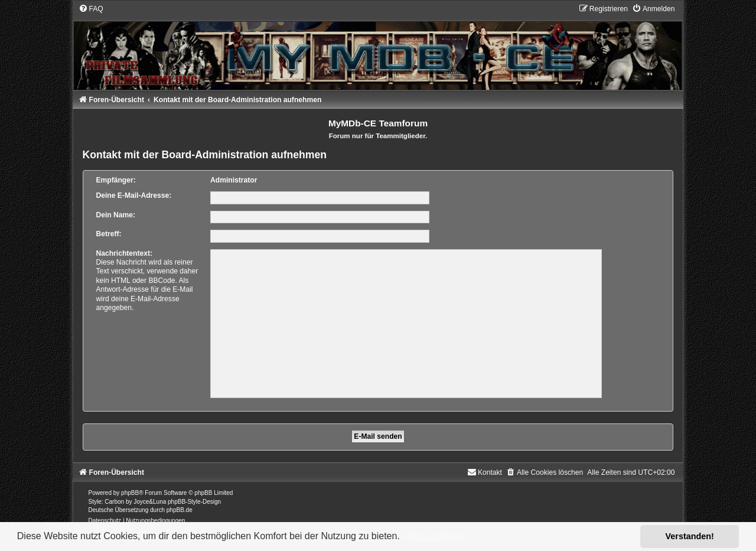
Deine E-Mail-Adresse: (134, 195)
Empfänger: (116, 180)
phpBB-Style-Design (194, 502)
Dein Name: (116, 215)
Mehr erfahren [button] (434, 536)
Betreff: (109, 234)
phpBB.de (180, 510)
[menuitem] (91, 9)
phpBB (130, 493)
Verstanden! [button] (690, 536)
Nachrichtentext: (124, 253)
